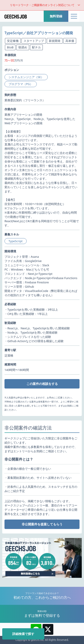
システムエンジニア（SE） (26, 77)
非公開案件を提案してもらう (42, 524)
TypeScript (16, 241)
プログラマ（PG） (21, 84)
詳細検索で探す (23, 634)
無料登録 (56, 16)
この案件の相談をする (42, 384)
